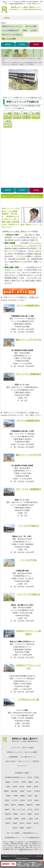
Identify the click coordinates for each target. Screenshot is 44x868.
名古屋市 (9, 819)
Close (41, 862)
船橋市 (7, 810)
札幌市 (30, 814)
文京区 (30, 796)
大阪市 (31, 819)
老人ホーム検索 (28, 748)
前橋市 (16, 814)
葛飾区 (31, 782)
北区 (37, 782)
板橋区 (8, 782)
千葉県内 (37, 251)
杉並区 (36, 787)
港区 (36, 796)
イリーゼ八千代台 (28, 560)
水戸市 (23, 814)
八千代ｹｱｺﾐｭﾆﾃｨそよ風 (28, 700)
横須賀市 (30, 805)
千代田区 (37, 791)
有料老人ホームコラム (15, 752)
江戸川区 (16, 782)
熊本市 (29, 828)
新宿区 (29, 787)
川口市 (30, 810)
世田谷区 (14, 791)
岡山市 (29, 823)
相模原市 (21, 805)
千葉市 (38, 805)
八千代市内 (21, 256)
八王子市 (15, 800)
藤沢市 (13, 805)
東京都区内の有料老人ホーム (15, 777)
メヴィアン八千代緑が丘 (28, 594)
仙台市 (37, 814)
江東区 (8, 787)
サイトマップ (22, 766)
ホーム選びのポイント (28, 757)
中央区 (29, 791)
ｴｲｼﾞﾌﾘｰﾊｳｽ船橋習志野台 (28, 306)
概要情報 (8, 44)
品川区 (15, 787)
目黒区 (7, 800)
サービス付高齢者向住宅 (31, 838)
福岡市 (22, 828)
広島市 (15, 828)
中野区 (16, 796)
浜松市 (24, 819)
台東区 (22, 791)
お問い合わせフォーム (26, 849)
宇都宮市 (8, 814)
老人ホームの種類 (31, 752)
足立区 (30, 777)
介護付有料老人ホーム (30, 833)
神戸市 (22, 823)
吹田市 (8, 823)
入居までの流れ (10, 761)
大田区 (24, 782)
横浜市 (37, 800)
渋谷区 (22, 787)
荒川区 (37, 777)
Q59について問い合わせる (19, 291)
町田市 (23, 800)
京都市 (15, 823)
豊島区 (9, 796)
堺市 (37, 819)
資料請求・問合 (9, 864)
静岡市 (16, 819)
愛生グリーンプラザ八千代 (28, 340)
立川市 (30, 800)
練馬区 (23, 796)
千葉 (13, 810)
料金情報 (22, 44)
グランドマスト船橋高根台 (28, 374)
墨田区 (6, 791)
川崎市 (6, 805)
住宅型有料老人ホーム (20, 246)
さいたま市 (21, 810)
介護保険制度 (13, 757)
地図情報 (36, 44)
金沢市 (36, 823)
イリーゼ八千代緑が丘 (28, 526)
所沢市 (37, 810)
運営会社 (36, 761)
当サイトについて (24, 761)
